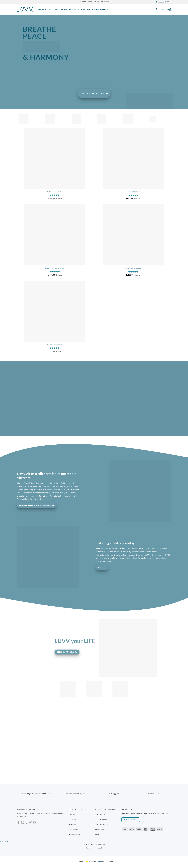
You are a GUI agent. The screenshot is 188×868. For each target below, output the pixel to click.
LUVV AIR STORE (44, 9)
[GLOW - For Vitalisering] (55, 235)
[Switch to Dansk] (79, 861)
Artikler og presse (77, 9)
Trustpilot (4, 841)
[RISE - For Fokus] (133, 158)
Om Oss (95, 9)
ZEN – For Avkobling (133, 268)
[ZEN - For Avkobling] (133, 235)
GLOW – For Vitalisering (55, 268)
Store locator (60, 9)
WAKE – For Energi (55, 345)
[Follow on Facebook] (19, 823)
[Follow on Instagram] (23, 823)
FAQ (89, 9)
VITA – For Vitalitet (55, 192)
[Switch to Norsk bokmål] (106, 861)
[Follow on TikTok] (27, 823)
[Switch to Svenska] (91, 861)
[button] (157, 9)
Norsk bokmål (164, 2)
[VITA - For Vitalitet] (55, 158)
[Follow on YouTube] (34, 823)
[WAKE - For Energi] (55, 311)
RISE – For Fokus (133, 192)
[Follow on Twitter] (30, 823)
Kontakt (104, 9)
